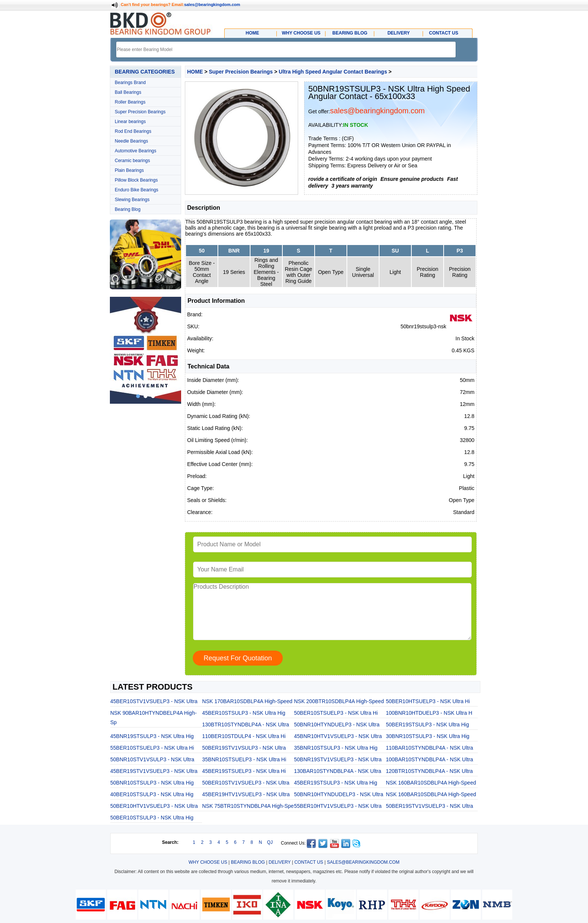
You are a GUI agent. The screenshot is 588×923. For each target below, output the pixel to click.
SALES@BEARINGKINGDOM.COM (363, 862)
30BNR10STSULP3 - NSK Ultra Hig (428, 736)
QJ (270, 842)
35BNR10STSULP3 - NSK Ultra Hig (336, 748)
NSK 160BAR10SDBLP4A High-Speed (431, 783)
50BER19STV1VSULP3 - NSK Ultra (244, 748)
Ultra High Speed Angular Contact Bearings (333, 72)
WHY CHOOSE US (208, 862)
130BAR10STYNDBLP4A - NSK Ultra (338, 771)
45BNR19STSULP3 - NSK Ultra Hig (152, 736)
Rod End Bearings (133, 131)
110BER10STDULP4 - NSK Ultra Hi (244, 736)
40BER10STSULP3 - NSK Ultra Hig (152, 794)
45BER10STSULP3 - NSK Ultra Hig (244, 713)
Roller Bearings (130, 102)
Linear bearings (130, 122)
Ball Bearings (128, 92)
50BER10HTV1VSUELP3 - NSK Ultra (154, 806)
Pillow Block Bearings (136, 180)
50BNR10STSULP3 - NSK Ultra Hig (152, 783)
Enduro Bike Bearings (136, 190)
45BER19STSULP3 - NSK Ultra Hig (336, 783)
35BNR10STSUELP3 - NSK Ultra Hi (244, 759)
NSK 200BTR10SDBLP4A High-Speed (339, 701)
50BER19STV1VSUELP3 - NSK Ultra (430, 806)
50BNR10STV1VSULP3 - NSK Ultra (152, 759)
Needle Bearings (131, 141)
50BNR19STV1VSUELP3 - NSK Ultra (338, 759)
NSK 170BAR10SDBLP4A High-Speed (247, 701)
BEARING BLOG (248, 862)
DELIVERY (280, 862)
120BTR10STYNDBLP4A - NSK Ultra (429, 771)
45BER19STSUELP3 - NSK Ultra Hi (244, 771)
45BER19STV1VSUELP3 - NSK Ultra (154, 771)
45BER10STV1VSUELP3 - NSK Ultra (154, 701)
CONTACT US (309, 862)
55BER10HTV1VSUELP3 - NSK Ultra (338, 806)
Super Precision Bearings (140, 112)
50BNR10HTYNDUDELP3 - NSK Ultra (339, 794)
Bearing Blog (128, 209)
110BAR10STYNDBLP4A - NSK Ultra (430, 748)
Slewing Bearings (132, 200)
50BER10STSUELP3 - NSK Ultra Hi (336, 713)
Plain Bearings (129, 170)
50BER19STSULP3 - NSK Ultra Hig (427, 725)
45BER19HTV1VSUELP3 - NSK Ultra (246, 794)
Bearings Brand (130, 83)
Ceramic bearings (132, 161)
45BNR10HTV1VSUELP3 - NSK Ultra (338, 736)
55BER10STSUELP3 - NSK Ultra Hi (152, 748)
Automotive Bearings (136, 151)
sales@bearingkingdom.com (212, 5)
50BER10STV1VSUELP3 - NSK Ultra (246, 783)
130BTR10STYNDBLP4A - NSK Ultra (246, 725)
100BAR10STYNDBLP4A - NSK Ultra (430, 759)
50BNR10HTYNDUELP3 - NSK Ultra (337, 725)
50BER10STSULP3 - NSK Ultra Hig (152, 818)
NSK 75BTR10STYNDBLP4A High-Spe (248, 806)
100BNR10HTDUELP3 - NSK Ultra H (429, 713)
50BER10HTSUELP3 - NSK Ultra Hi (428, 701)
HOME (195, 72)
